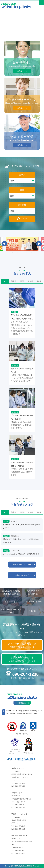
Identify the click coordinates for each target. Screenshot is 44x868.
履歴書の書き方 (11, 602)
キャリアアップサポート (33, 602)
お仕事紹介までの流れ (11, 592)
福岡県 (22, 281)
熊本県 (14, 281)
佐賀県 (30, 281)
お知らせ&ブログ (22, 575)
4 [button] (27, 252)
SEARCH (24, 219)
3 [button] (22, 252)
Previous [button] (4, 244)
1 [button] (13, 252)
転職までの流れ (33, 592)
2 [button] (17, 252)
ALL (5, 281)
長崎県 (39, 281)
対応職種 (33, 611)
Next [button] (39, 244)
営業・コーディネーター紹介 (11, 611)
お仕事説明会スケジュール (22, 564)
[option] (22, 244)
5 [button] (31, 252)
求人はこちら (22, 71)
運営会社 (22, 703)
